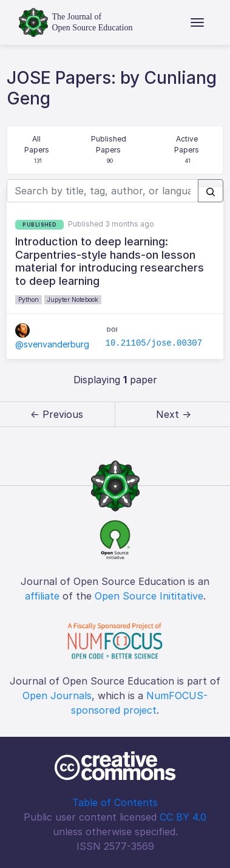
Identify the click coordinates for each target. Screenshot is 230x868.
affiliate (42, 596)
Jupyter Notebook (73, 299)
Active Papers (188, 150)
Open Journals (57, 695)
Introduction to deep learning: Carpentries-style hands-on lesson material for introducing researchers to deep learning (110, 261)
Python (29, 299)
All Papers (38, 150)
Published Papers (110, 150)
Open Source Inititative (149, 596)
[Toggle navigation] (197, 22)
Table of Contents (115, 802)
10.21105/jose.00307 (154, 343)
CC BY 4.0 (183, 817)
